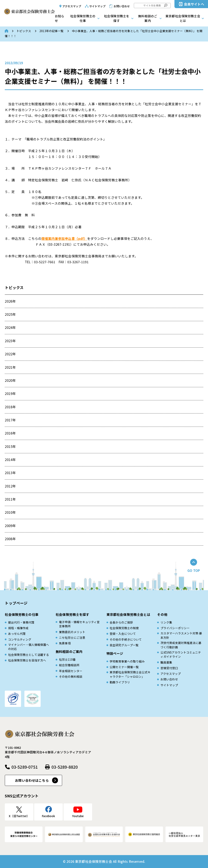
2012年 (10, 486)
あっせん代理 (17, 634)
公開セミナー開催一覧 (124, 667)
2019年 (10, 393)
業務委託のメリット (72, 632)
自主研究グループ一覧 (124, 645)
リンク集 (166, 622)
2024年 (10, 327)
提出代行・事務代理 (21, 622)
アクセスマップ (72, 6)
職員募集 (166, 662)
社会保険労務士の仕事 (83, 18)
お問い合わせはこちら (32, 780)
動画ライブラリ (120, 682)
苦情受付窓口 (169, 668)
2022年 (10, 354)
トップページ (16, 603)
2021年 (10, 367)
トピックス (24, 31)
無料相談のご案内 (148, 18)
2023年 (10, 341)
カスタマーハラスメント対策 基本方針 (181, 635)
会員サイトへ (194, 4)
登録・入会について (123, 634)
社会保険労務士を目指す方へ (27, 660)
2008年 (10, 539)
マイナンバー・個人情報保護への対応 (29, 647)
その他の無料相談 (71, 676)
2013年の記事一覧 (51, 31)
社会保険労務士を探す (117, 18)
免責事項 (65, 643)
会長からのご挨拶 (121, 622)
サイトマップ (97, 6)
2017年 (10, 420)
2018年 (10, 407)
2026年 (10, 301)
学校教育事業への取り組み (127, 661)
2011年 (10, 499)
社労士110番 (67, 659)
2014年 (10, 460)
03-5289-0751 (25, 767)
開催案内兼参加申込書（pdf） (64, 238)
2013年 (10, 473)
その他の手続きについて (126, 639)
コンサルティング (20, 639)
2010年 (10, 512)
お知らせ (60, 18)
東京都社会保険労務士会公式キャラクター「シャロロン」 (130, 674)
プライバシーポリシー (175, 628)
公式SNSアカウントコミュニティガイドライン (181, 654)
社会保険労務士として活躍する (29, 655)
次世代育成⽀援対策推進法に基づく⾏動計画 (181, 645)
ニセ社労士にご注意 (72, 638)
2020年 (10, 380)
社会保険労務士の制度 (124, 628)
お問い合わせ (122, 6)
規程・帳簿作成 (18, 628)
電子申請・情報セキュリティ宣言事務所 (79, 624)
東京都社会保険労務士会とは (183, 18)
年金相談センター (71, 671)
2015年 (10, 446)
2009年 (10, 526)
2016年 (10, 433)
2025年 (10, 314)
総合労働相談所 (69, 665)
